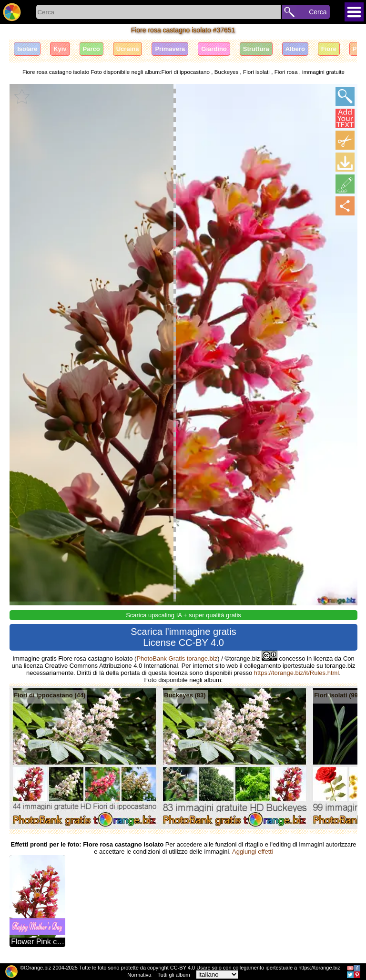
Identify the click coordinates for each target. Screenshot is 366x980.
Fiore (329, 49)
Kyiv (60, 49)
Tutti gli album (174, 975)
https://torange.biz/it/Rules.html (296, 673)
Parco (91, 49)
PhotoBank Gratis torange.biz (177, 658)
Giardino (214, 49)
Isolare (27, 49)
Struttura (256, 49)
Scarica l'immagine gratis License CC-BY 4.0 (183, 637)
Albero (295, 49)
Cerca (318, 12)
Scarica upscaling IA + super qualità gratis (183, 615)
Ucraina (128, 49)
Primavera (170, 49)
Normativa (139, 975)
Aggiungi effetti (253, 852)
